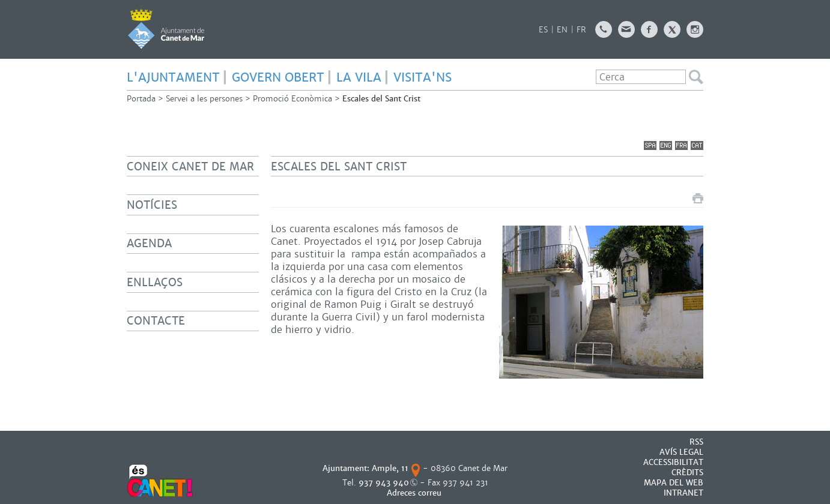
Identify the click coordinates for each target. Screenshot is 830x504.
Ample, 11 (390, 468)
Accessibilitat (673, 462)
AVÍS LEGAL (681, 452)
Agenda (149, 243)
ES (543, 30)
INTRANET (683, 493)
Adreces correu (415, 493)
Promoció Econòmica (292, 99)
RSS (696, 442)
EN (562, 30)
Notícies (152, 205)
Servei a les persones (204, 99)
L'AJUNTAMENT (173, 77)
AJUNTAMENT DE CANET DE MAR (166, 29)
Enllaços (155, 282)
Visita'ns (423, 77)
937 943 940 (384, 483)
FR (581, 30)
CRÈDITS (687, 472)
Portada (141, 99)
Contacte (156, 321)
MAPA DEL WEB (674, 483)
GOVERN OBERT (278, 77)
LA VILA (359, 77)
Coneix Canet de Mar (190, 166)
